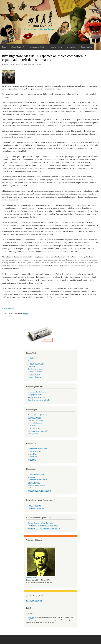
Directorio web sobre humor (37, 480)
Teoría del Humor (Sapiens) (37, 415)
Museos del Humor (34, 377)
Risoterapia (32, 426)
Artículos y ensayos (35, 418)
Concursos (31, 361)
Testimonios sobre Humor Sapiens (39, 491)
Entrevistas (32, 366)
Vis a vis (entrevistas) (35, 423)
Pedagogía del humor (35, 395)
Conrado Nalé (31, 578)
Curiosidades (32, 457)
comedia (42, 620)
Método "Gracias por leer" (37, 397)
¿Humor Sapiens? (17, 47)
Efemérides (32, 460)
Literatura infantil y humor (37, 392)
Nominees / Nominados (36, 508)
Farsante (31, 617)
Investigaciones (33, 434)
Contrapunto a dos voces (36, 364)
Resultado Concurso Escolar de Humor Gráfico (44, 528)
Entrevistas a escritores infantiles (39, 400)
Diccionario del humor (36, 420)
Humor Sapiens (8, 308)
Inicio (4, 47)
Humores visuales (34, 374)
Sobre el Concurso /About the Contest (41, 523)
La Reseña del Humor (35, 488)
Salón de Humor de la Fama (37, 449)
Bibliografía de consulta (36, 474)
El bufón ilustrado (34, 428)
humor (25, 313)
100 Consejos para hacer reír (37, 431)
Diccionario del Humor (34, 600)
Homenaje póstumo (34, 451)
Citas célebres (33, 454)
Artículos (31, 358)
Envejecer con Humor (35, 369)
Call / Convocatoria (34, 505)
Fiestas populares (34, 482)
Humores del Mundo (35, 372)
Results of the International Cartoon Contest (43, 526)
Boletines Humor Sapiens (36, 485)
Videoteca (31, 477)
